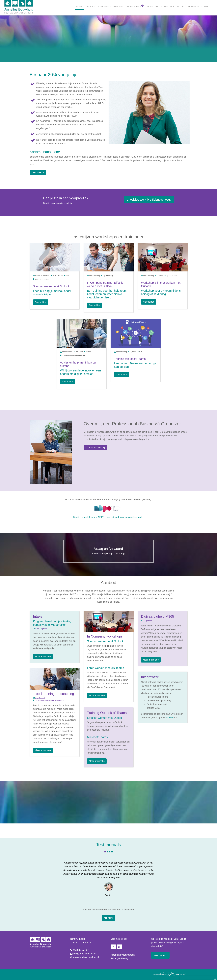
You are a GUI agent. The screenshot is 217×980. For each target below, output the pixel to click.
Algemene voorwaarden (123, 955)
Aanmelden (41, 302)
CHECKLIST (152, 6)
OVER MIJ (90, 6)
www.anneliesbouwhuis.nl (86, 957)
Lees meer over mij (95, 448)
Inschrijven (160, 955)
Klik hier (109, 918)
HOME (80, 6)
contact (170, 718)
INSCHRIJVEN (135, 6)
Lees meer (38, 172)
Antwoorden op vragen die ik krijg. (109, 551)
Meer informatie (43, 657)
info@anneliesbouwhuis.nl (86, 954)
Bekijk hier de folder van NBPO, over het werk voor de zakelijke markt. (109, 517)
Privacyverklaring (119, 958)
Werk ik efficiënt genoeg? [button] (149, 200)
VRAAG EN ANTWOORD (173, 6)
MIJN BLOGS (105, 6)
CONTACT (206, 6)
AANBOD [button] (118, 6)
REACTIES (193, 6)
